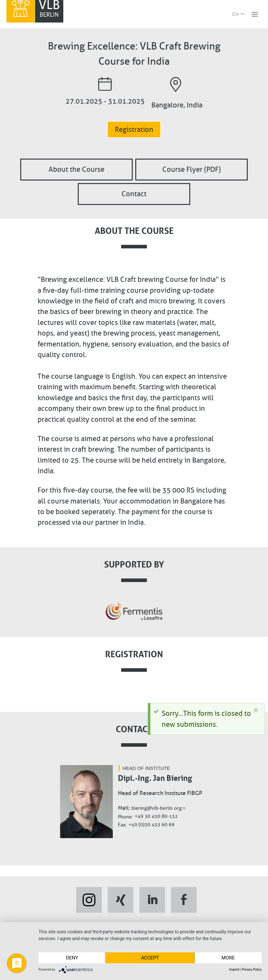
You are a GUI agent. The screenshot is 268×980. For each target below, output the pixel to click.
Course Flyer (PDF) (192, 169)
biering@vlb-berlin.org (158, 808)
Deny (72, 958)
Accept (150, 958)
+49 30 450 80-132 (156, 816)
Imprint (234, 970)
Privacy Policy (252, 970)
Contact (134, 194)
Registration (134, 129)
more (228, 958)
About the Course (76, 169)
